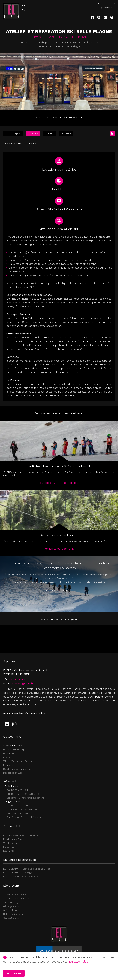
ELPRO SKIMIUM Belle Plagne (18, 873)
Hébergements (11, 906)
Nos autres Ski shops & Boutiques (59, 118)
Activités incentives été (16, 895)
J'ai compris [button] (14, 973)
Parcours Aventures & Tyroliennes (21, 835)
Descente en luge (13, 773)
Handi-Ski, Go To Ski (17, 813)
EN (24, 10)
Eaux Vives (9, 851)
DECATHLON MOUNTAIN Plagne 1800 (22, 877)
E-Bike (7, 757)
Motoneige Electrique (15, 749)
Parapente (9, 765)
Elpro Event (11, 885)
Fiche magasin (13, 133)
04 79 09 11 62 (18, 680)
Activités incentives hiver (17, 898)
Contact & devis (12, 918)
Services (33, 133)
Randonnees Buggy (13, 839)
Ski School (71, 487)
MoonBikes (9, 753)
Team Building (11, 902)
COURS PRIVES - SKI (17, 790)
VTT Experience (12, 843)
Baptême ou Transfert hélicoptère (25, 798)
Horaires (66, 133)
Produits (49, 133)
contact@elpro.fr (23, 683)
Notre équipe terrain (14, 914)
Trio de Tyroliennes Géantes (19, 761)
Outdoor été (12, 826)
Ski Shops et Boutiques (20, 860)
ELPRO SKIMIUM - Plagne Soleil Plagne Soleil (27, 869)
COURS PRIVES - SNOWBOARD (23, 794)
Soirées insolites (12, 910)
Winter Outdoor (13, 746)
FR (23, 6)
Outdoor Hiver (49, 487)
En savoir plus (79, 962)
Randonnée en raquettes (17, 769)
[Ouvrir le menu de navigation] (106, 7)
